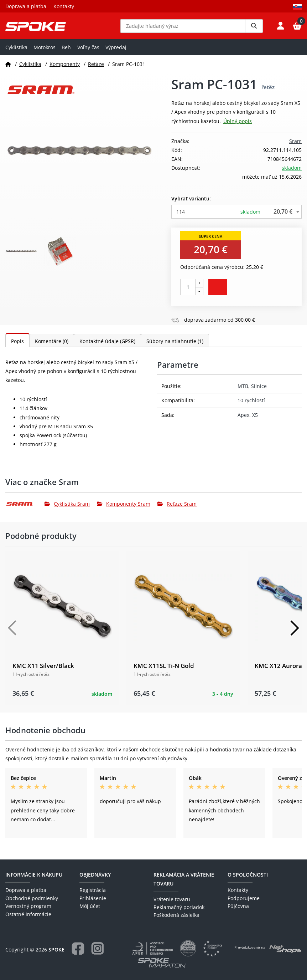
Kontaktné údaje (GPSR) (107, 346)
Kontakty (64, 6)
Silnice (259, 391)
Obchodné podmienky (32, 898)
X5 (255, 420)
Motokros (45, 52)
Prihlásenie (93, 898)
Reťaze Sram (177, 509)
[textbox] (236, 217)
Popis (17, 346)
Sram (295, 146)
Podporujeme (244, 898)
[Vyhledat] (254, 29)
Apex (243, 420)
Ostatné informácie (28, 914)
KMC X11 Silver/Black (43, 671)
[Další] (295, 633)
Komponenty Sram (124, 509)
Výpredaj (116, 52)
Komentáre (52, 346)
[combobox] (236, 217)
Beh (66, 52)
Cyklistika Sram (67, 509)
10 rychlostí (251, 406)
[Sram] (25, 509)
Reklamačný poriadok (179, 907)
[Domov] (8, 69)
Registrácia (93, 890)
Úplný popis (238, 126)
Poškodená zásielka (176, 915)
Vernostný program (28, 906)
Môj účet (90, 906)
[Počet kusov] (188, 292)
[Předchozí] (12, 633)
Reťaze (96, 69)
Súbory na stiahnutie (175, 346)
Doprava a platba (26, 6)
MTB (243, 391)
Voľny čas (88, 52)
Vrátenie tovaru (172, 899)
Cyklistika (16, 52)
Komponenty (65, 69)
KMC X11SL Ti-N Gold (164, 671)
